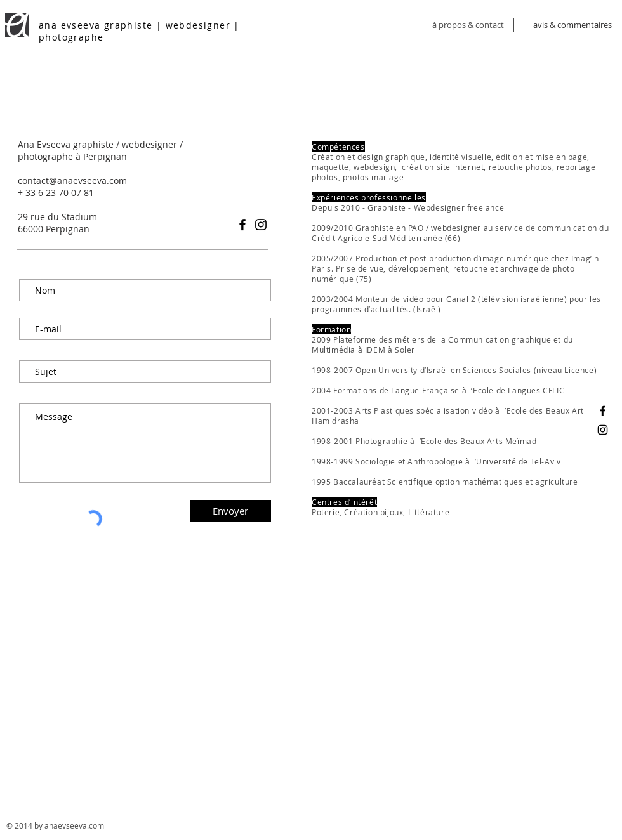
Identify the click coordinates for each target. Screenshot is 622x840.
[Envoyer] (230, 511)
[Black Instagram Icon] (261, 225)
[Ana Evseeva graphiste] (603, 411)
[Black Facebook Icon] (242, 225)
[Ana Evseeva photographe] (603, 430)
